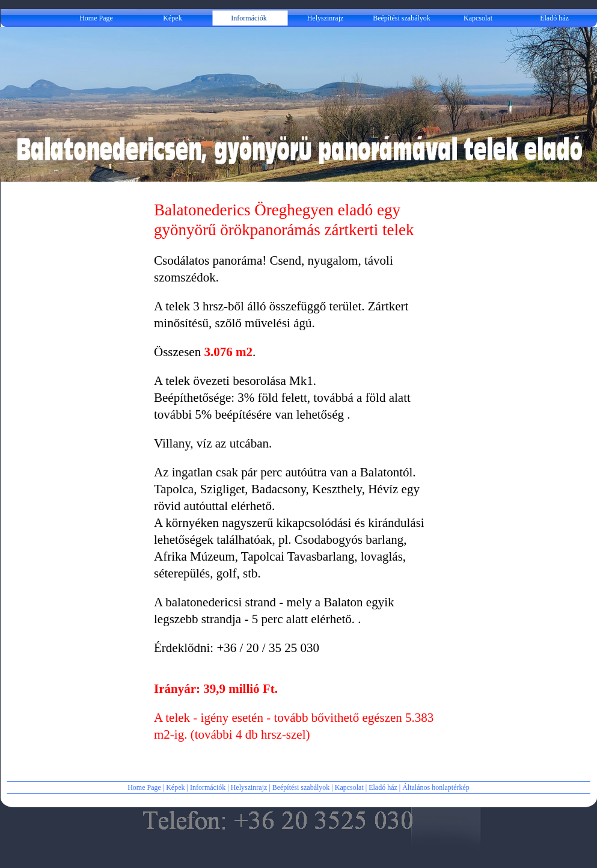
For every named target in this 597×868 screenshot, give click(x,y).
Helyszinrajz (249, 787)
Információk (208, 787)
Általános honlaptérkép (436, 787)
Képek (175, 787)
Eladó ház (383, 787)
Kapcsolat (349, 787)
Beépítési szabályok (301, 787)
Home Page (144, 787)
